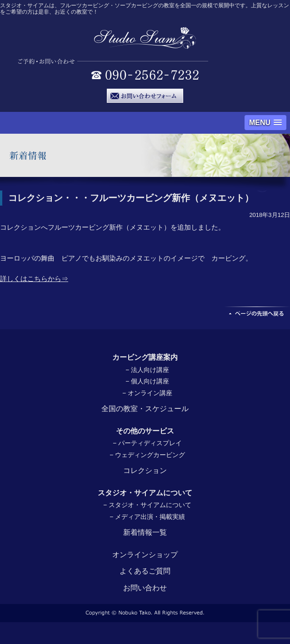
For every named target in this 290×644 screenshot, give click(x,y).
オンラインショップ (145, 555)
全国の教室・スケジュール (145, 409)
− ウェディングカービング (147, 455)
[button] (265, 123)
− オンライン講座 (147, 393)
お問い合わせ (145, 588)
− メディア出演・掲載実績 (147, 517)
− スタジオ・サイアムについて (147, 505)
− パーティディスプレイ (147, 443)
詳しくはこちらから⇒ (34, 279)
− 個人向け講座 (147, 381)
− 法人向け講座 (147, 370)
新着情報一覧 (145, 532)
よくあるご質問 (145, 571)
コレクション (145, 470)
